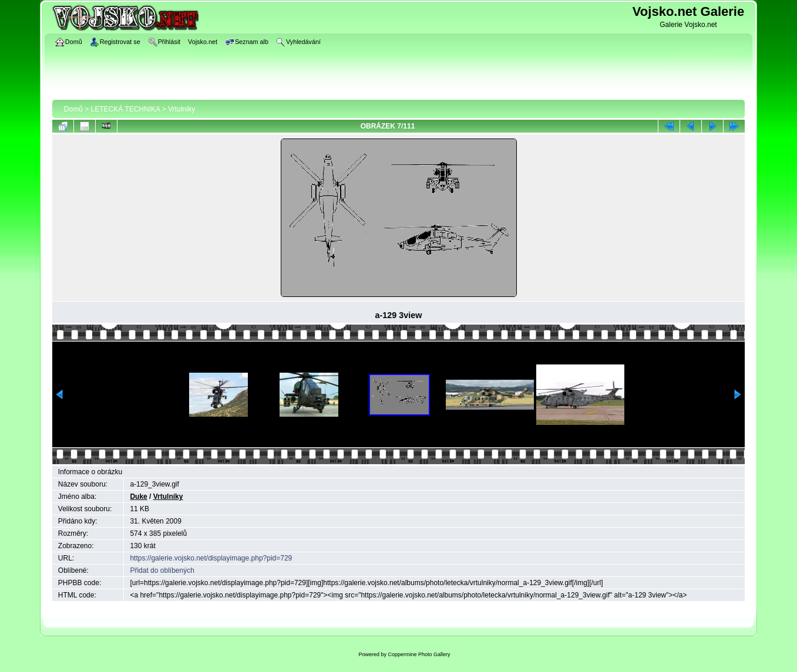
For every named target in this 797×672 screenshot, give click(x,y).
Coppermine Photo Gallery (419, 654)
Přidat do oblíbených (162, 570)
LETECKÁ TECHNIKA (126, 109)
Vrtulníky (181, 109)
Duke (138, 497)
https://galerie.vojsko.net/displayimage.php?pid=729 (211, 558)
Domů (73, 109)
